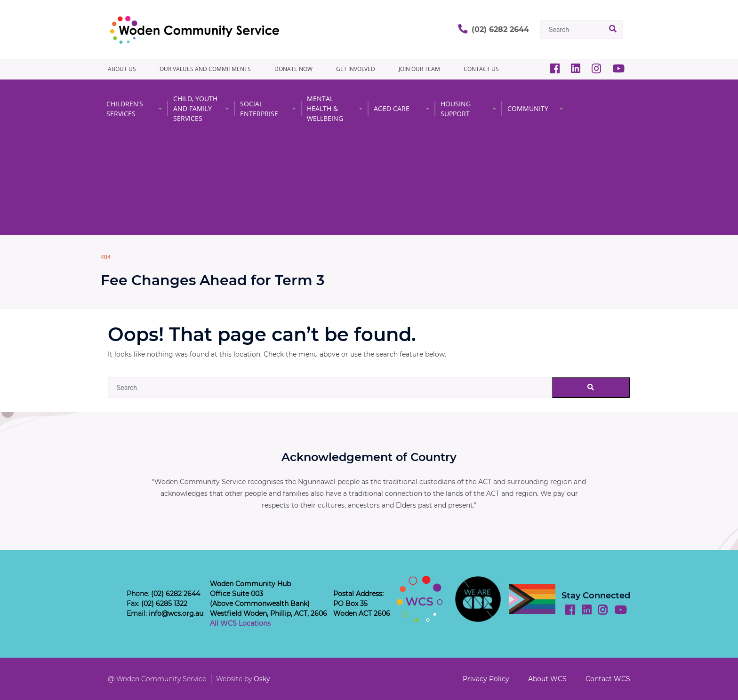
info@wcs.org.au (176, 613)
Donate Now (293, 69)
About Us (122, 69)
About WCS (547, 679)
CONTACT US (481, 69)
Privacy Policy (486, 679)
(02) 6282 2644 (500, 29)
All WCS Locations (240, 623)
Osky (262, 679)
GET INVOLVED (356, 69)
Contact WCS (608, 679)
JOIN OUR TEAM (419, 69)
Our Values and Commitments (205, 69)
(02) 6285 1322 (164, 604)
